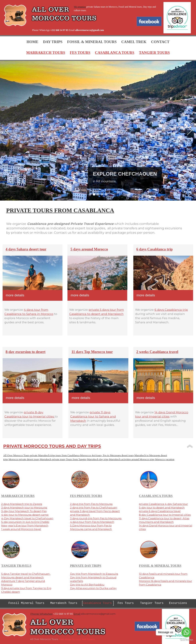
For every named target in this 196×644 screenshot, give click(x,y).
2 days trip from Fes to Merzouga (91, 504)
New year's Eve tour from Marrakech (25, 525)
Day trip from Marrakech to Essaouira (94, 574)
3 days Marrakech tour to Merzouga (24, 507)
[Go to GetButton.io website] (186, 640)
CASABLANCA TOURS (115, 53)
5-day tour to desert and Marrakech (162, 507)
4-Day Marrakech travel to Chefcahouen (27, 518)
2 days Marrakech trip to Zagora (22, 504)
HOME (32, 42)
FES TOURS (80, 53)
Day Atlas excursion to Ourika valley (93, 588)
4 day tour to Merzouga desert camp (25, 515)
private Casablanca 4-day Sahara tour (163, 504)
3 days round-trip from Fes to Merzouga (96, 518)
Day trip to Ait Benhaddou (87, 585)
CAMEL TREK (134, 42)
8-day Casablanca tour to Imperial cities (165, 515)
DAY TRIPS (53, 42)
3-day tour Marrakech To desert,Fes (24, 511)
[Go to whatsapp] (186, 632)
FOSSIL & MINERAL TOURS (92, 42)
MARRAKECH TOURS (46, 53)
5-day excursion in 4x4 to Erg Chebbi (25, 522)
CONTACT (160, 42)
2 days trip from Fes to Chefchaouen (94, 507)
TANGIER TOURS (154, 53)
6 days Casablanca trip (171, 310)
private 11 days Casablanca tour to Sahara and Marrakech (93, 416)
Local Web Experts (85, 639)
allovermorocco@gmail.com (90, 30)
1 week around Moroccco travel (21, 529)
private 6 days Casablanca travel (160, 511)
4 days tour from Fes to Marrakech (92, 522)
